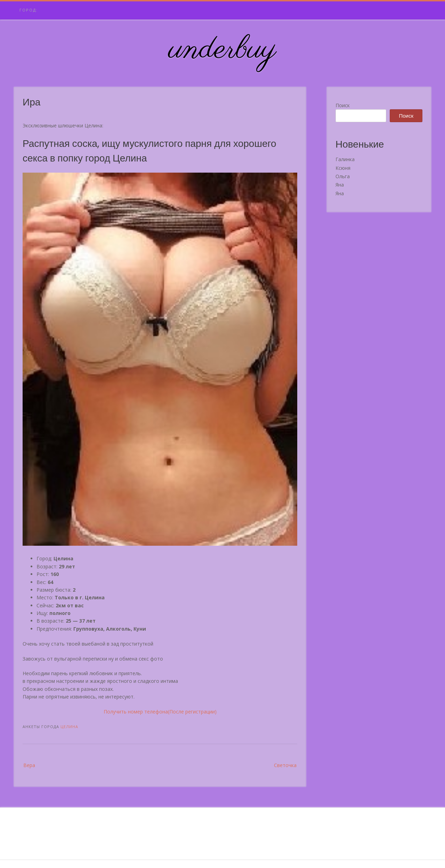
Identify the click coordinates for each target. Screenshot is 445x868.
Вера (29, 765)
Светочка (285, 765)
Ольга (343, 176)
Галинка (345, 159)
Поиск (343, 105)
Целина (69, 727)
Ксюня (343, 168)
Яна (340, 185)
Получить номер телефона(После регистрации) (160, 712)
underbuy (223, 50)
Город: (29, 10)
